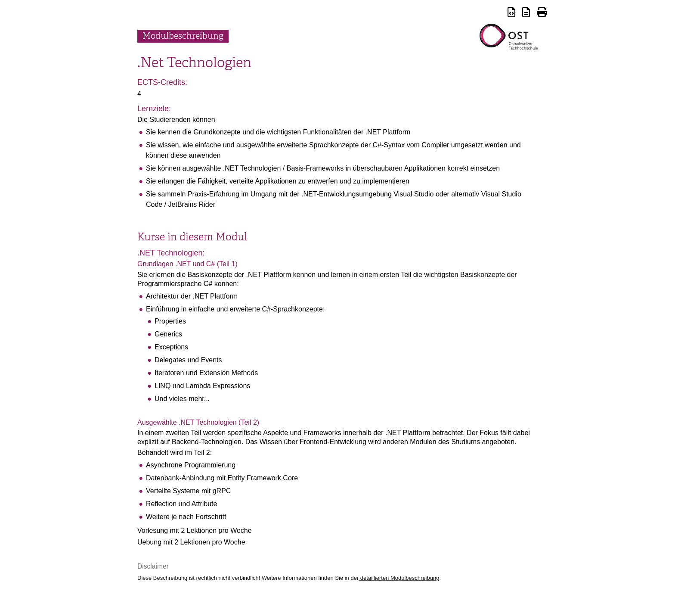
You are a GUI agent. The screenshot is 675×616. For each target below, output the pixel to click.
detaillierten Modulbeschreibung (399, 578)
